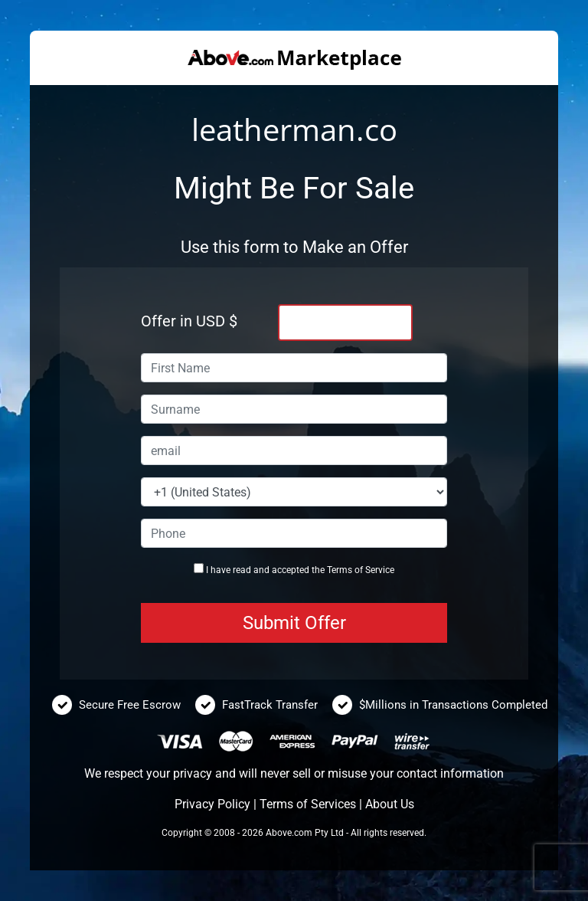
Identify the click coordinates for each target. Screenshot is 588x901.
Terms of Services (308, 804)
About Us (390, 804)
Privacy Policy (212, 804)
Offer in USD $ (189, 321)
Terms (340, 570)
